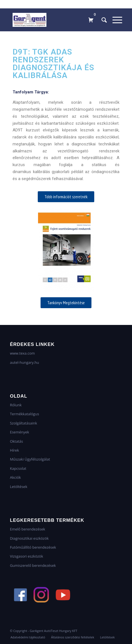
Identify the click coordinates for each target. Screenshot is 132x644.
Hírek (14, 450)
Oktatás (16, 441)
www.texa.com (22, 353)
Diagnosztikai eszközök (29, 538)
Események (19, 432)
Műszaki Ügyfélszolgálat (30, 459)
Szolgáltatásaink (23, 423)
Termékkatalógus (24, 414)
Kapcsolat (18, 468)
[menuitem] (101, 20)
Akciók (15, 477)
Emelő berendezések (27, 529)
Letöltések (18, 487)
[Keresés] (101, 20)
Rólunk (16, 405)
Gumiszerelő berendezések (33, 565)
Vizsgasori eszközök (26, 556)
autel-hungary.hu (24, 362)
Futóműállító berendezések (33, 547)
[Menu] (115, 20)
